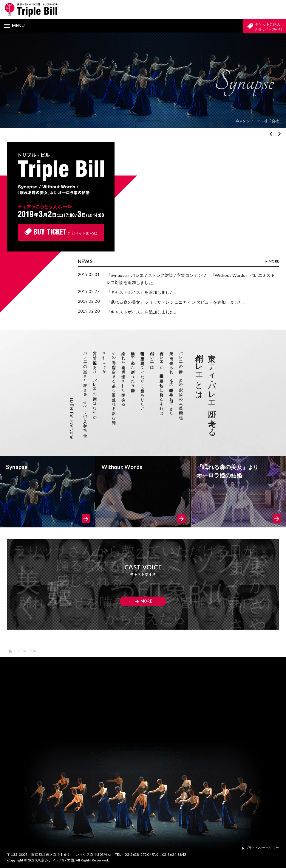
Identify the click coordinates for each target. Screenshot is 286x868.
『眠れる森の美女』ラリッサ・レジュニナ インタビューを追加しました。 (182, 302)
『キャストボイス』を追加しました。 (145, 293)
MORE (271, 263)
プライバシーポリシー (258, 848)
